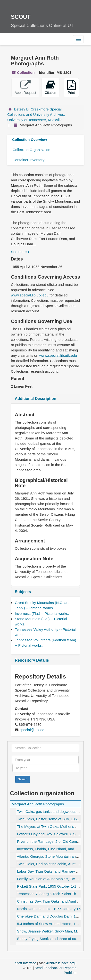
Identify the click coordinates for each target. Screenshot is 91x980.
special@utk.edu (33, 730)
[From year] (45, 760)
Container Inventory (29, 160)
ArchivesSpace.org (60, 963)
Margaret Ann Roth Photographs (38, 804)
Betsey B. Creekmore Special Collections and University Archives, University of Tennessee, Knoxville (36, 114)
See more (20, 252)
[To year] (46, 768)
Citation (50, 87)
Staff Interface (26, 963)
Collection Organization (31, 150)
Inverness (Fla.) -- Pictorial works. (42, 613)
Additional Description (36, 399)
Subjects (23, 592)
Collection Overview (29, 140)
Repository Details (32, 660)
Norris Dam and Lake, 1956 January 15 (49, 909)
